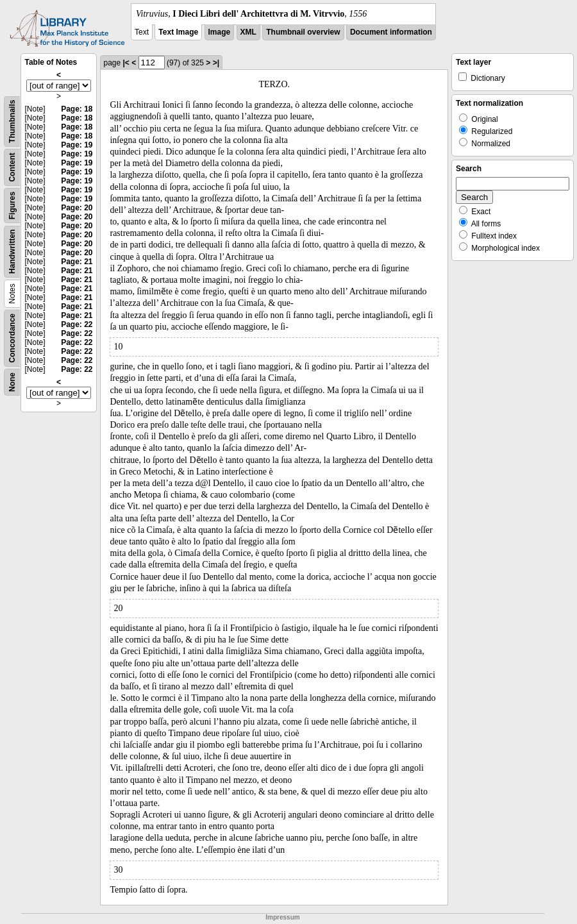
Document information (391, 32)
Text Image (178, 32)
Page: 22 (77, 324)
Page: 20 (77, 208)
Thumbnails (12, 122)
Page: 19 (77, 145)
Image (220, 32)
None (12, 382)
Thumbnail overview (303, 32)
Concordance (12, 338)
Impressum (282, 917)
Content (12, 167)
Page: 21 (77, 262)
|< (126, 63)
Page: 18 (77, 109)
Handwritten (12, 252)
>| (216, 63)
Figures (12, 206)
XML (248, 32)
